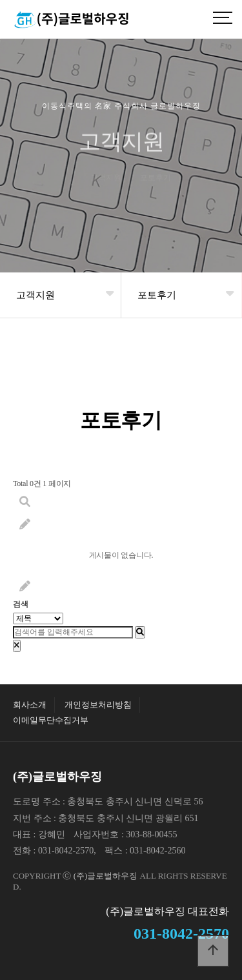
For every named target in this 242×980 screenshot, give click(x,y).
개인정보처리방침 (98, 705)
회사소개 (30, 705)
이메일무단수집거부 (51, 720)
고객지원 (35, 295)
